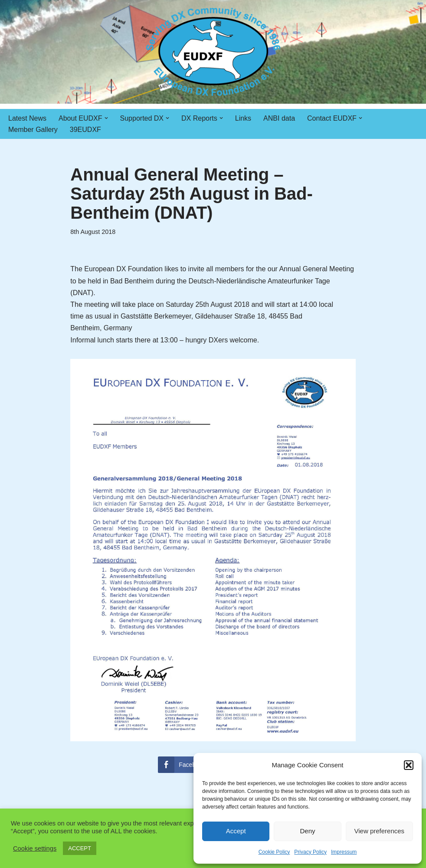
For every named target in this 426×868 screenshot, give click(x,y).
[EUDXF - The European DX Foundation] (213, 52)
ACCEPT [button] (80, 848)
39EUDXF (85, 130)
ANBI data (279, 118)
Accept (236, 831)
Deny (307, 831)
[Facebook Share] (185, 765)
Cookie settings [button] (35, 848)
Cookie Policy (274, 852)
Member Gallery (33, 130)
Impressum (344, 852)
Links (243, 118)
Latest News (27, 118)
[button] (409, 765)
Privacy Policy (310, 852)
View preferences (380, 831)
